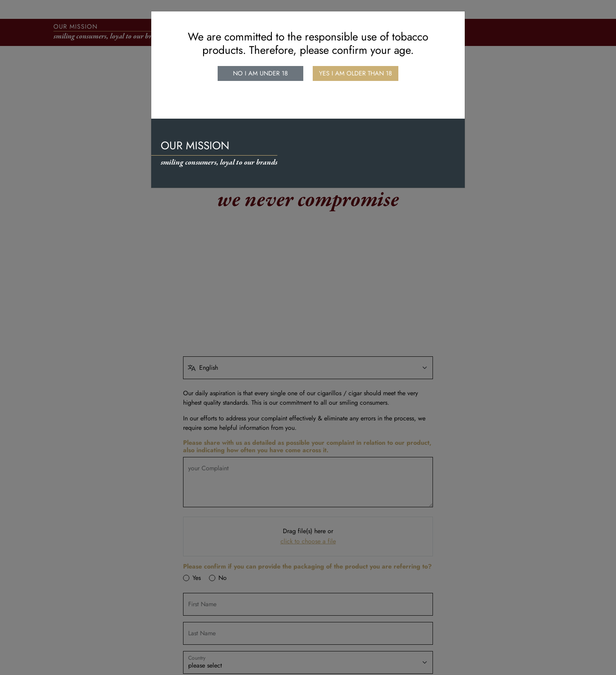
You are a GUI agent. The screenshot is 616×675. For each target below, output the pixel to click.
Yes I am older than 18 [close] (356, 73)
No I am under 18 (260, 73)
